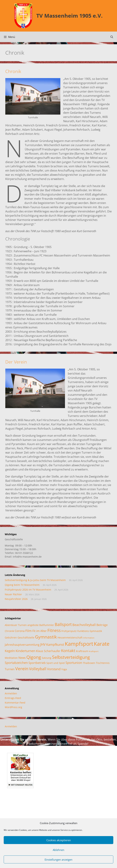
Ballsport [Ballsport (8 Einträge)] (63, 624)
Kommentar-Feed (15, 703)
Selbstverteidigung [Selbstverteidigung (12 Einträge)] (71, 657)
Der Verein (16, 362)
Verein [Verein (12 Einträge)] (22, 668)
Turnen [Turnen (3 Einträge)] (10, 669)
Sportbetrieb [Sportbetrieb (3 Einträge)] (37, 663)
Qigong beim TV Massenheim (22, 585)
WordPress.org (13, 707)
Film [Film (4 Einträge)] (28, 631)
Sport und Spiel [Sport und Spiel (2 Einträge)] (56, 663)
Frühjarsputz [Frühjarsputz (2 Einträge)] (69, 631)
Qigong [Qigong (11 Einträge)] (34, 657)
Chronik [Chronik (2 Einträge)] (9, 631)
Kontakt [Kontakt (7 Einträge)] (68, 651)
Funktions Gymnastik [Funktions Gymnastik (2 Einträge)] (90, 631)
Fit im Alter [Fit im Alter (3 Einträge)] (40, 631)
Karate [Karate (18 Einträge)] (102, 644)
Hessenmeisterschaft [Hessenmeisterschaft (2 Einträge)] (70, 638)
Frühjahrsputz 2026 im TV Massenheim (28, 590)
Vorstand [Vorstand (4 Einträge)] (54, 669)
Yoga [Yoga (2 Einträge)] (64, 669)
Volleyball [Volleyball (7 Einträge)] (38, 669)
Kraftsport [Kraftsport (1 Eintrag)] (94, 651)
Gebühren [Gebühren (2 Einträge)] (11, 638)
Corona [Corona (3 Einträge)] (20, 631)
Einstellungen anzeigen (58, 860)
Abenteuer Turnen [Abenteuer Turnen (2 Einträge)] (16, 625)
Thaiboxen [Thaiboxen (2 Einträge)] (89, 663)
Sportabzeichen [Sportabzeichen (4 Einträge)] (16, 663)
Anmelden (11, 693)
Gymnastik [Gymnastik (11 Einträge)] (46, 637)
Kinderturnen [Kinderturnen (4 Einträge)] (25, 651)
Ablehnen (58, 850)
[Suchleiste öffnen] (112, 37)
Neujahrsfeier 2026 (16, 599)
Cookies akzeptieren (59, 840)
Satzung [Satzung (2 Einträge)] (47, 658)
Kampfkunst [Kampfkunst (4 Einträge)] (55, 644)
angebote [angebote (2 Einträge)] (33, 625)
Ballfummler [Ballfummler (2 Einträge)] (47, 625)
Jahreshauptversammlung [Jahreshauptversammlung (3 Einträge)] (22, 645)
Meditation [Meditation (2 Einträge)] (11, 658)
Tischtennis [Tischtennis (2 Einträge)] (103, 663)
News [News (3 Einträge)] (22, 658)
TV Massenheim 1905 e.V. (69, 16)
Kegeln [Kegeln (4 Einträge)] (10, 651)
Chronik (13, 71)
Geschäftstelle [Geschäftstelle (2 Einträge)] (26, 638)
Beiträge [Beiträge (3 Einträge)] (102, 625)
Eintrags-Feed (13, 698)
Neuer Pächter (13, 594)
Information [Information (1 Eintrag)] (89, 638)
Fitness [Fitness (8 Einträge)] (54, 630)
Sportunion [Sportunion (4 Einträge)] (74, 663)
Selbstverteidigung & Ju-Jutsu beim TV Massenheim (35, 580)
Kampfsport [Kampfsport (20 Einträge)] (79, 644)
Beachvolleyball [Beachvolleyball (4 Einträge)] (84, 625)
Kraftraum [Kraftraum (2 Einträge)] (82, 651)
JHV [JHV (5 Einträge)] (43, 644)
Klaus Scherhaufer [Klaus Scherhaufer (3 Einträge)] (48, 651)
